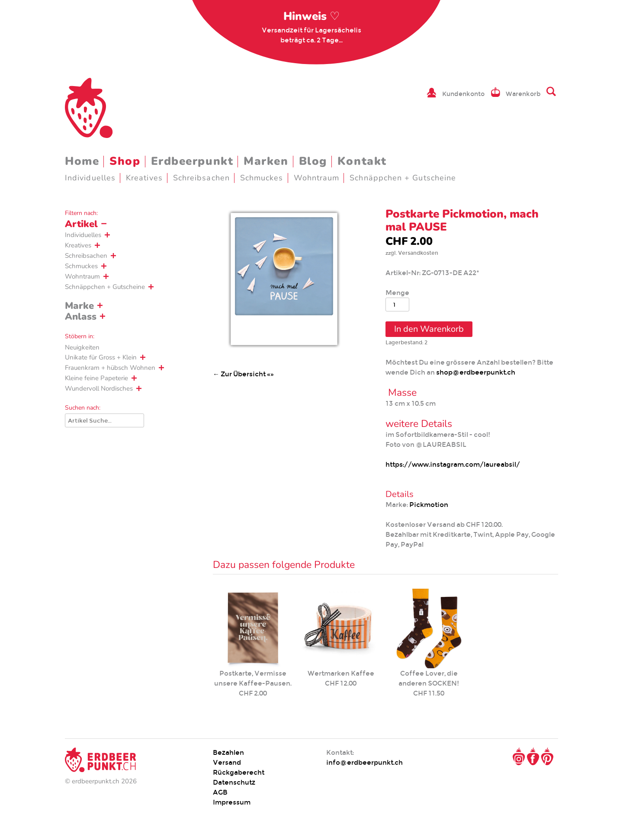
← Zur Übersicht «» (243, 374)
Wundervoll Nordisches (99, 388)
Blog (313, 161)
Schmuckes (262, 178)
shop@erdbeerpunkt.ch (476, 372)
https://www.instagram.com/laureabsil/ (453, 464)
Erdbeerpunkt (192, 161)
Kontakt (362, 161)
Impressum (232, 802)
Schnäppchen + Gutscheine (403, 178)
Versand (227, 762)
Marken (266, 161)
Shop (125, 161)
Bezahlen (228, 752)
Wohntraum (317, 178)
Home (82, 161)
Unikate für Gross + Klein (101, 357)
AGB (220, 792)
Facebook (533, 757)
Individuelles (90, 178)
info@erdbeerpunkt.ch (364, 762)
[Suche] (104, 420)
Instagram (519, 757)
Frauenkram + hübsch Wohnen (110, 368)
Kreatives (144, 178)
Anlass (81, 317)
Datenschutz (234, 782)
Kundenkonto (463, 94)
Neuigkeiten (82, 347)
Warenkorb (523, 94)
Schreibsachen (201, 178)
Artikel (81, 224)
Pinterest (547, 757)
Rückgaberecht (239, 772)
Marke (79, 306)
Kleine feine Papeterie (96, 378)
